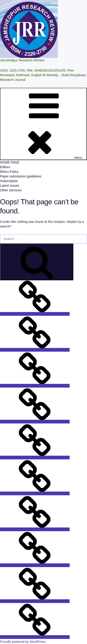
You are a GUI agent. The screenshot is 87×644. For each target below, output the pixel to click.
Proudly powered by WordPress (23, 642)
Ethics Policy (9, 172)
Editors (5, 167)
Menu (43, 124)
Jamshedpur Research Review (22, 60)
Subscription (9, 181)
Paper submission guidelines (21, 176)
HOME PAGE (10, 162)
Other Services (11, 190)
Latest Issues (10, 186)
